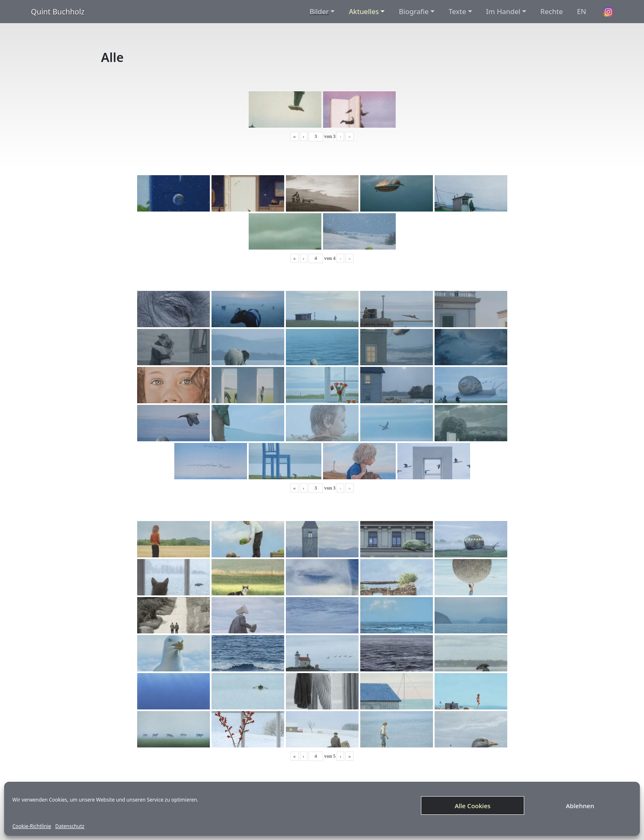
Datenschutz (70, 826)
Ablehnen (580, 806)
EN (582, 11)
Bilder (319, 11)
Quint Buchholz (58, 12)
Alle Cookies (473, 806)
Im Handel (503, 11)
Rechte (552, 11)
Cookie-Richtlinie (32, 826)
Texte (457, 11)
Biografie (413, 11)
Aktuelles (364, 11)
